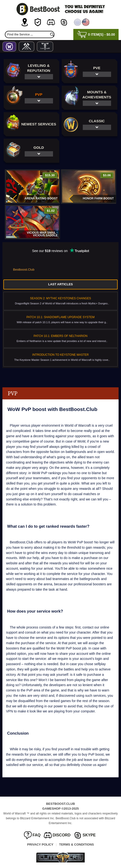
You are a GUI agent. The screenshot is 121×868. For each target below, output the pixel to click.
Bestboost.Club (24, 270)
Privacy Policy (40, 844)
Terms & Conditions (76, 844)
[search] (52, 34)
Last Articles (60, 284)
